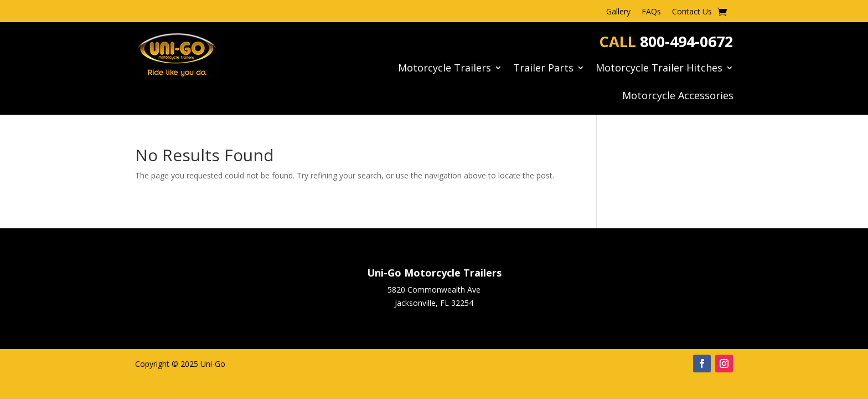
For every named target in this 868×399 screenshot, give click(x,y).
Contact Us (692, 12)
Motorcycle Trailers (445, 69)
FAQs (651, 12)
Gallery (618, 12)
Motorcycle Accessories (678, 97)
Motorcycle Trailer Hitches (659, 69)
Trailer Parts (543, 69)
